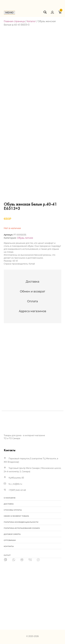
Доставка (32, 282)
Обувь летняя (25, 238)
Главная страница (14, 21)
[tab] (32, 282)
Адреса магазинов (32, 311)
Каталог (31, 21)
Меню (9, 13)
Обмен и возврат (33, 291)
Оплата (32, 301)
